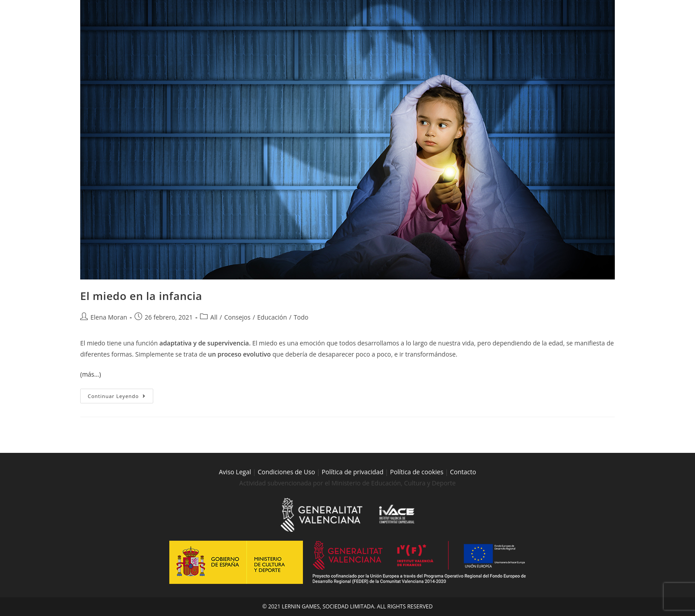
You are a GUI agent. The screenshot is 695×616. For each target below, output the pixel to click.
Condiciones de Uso (286, 472)
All (214, 317)
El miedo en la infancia (141, 296)
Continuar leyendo (121, 394)
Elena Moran (109, 317)
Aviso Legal (235, 472)
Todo (301, 317)
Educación (272, 317)
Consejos (237, 317)
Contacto (463, 472)
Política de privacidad (352, 472)
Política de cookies (417, 472)
